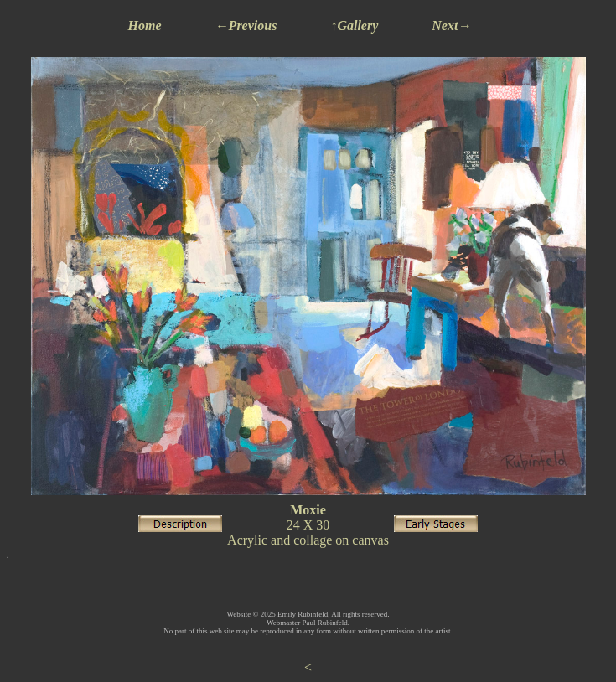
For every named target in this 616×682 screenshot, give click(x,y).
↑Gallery (354, 26)
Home (145, 26)
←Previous (246, 26)
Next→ (451, 26)
